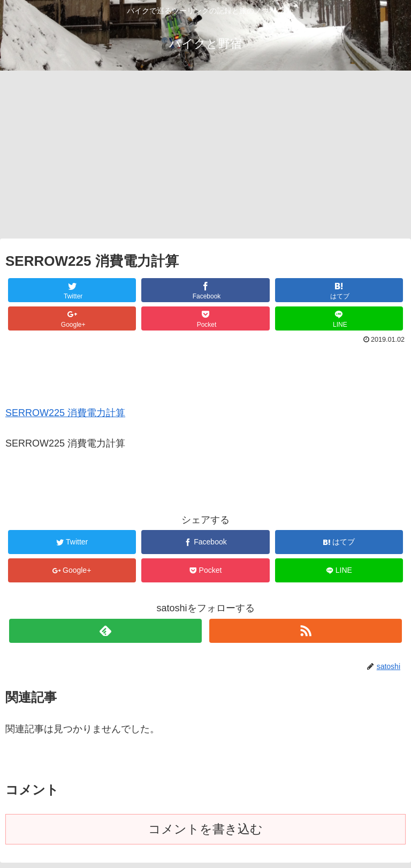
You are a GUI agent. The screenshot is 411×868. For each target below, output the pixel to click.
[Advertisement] (205, 158)
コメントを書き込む (205, 829)
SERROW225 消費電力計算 (65, 413)
